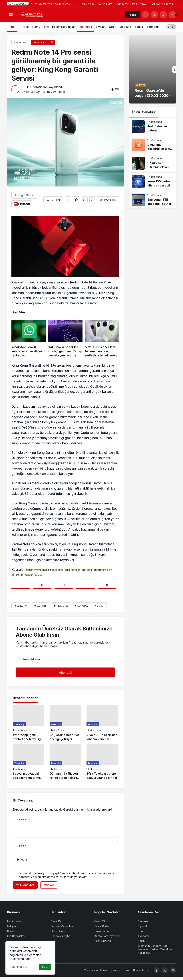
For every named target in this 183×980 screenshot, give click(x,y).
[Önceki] (32, 4)
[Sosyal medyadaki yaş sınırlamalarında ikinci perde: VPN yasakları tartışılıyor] (29, 762)
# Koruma (81, 606)
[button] (154, 15)
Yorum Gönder (25, 885)
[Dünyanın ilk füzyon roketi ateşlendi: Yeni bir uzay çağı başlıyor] (65, 762)
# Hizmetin (61, 606)
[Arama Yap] (145, 15)
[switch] (171, 27)
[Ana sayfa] (12, 27)
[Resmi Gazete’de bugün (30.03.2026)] (153, 69)
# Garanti (41, 606)
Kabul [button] (45, 967)
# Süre (99, 606)
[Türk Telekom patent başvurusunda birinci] (102, 762)
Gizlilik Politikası (18, 967)
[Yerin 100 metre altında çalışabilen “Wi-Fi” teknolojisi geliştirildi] (153, 182)
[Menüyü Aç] (11, 15)
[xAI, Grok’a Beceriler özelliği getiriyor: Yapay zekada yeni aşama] (65, 339)
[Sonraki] (36, 4)
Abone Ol (132, 16)
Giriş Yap (49, 885)
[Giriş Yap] (163, 15)
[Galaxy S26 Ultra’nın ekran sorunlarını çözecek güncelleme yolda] (153, 163)
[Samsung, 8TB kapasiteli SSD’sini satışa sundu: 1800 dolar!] (153, 200)
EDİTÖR (27, 87)
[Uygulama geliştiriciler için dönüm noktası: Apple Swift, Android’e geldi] (153, 145)
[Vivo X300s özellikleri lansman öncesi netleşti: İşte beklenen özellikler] (102, 339)
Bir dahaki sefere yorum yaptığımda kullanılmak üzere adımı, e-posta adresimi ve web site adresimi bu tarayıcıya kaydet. (66, 875)
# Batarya (21, 606)
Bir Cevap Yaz (23, 800)
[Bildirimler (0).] (172, 15)
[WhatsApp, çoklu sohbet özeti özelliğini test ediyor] (29, 339)
